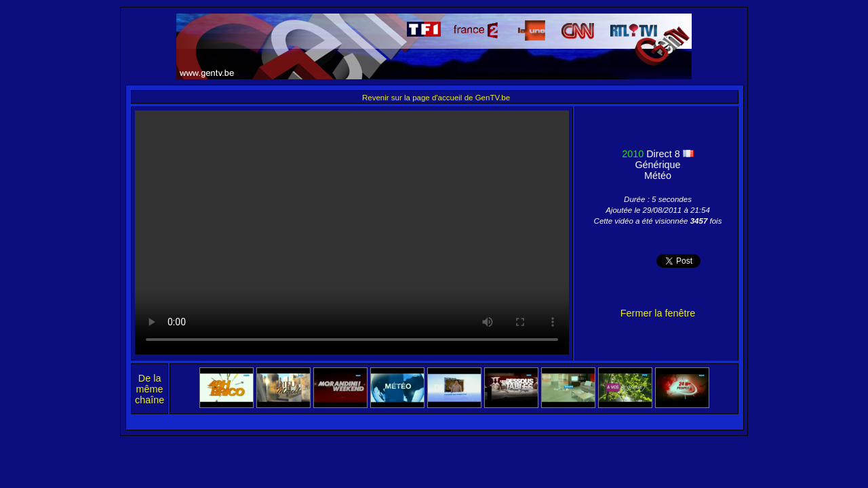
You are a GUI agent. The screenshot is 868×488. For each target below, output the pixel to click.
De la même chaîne (150, 389)
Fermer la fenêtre (658, 313)
